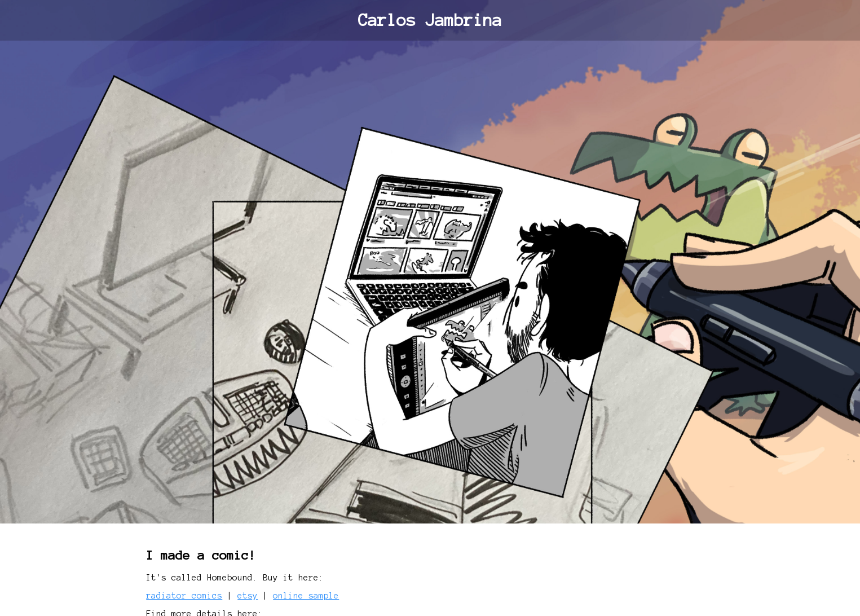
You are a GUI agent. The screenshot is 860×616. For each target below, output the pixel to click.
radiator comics (184, 596)
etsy (248, 596)
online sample (306, 596)
